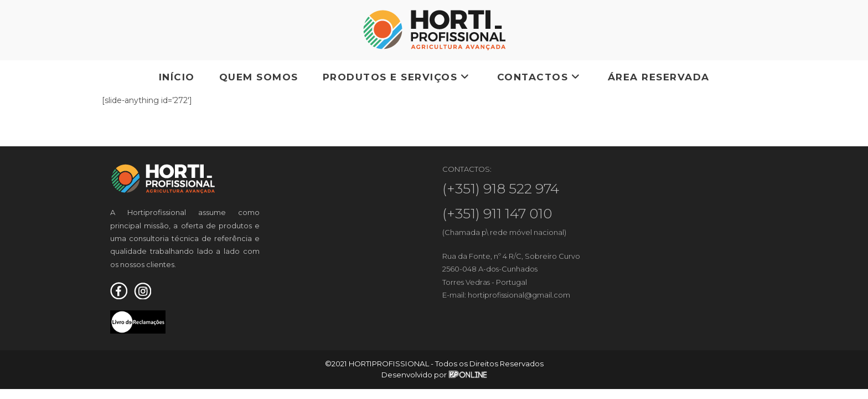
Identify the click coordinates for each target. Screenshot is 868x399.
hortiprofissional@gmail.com (519, 295)
